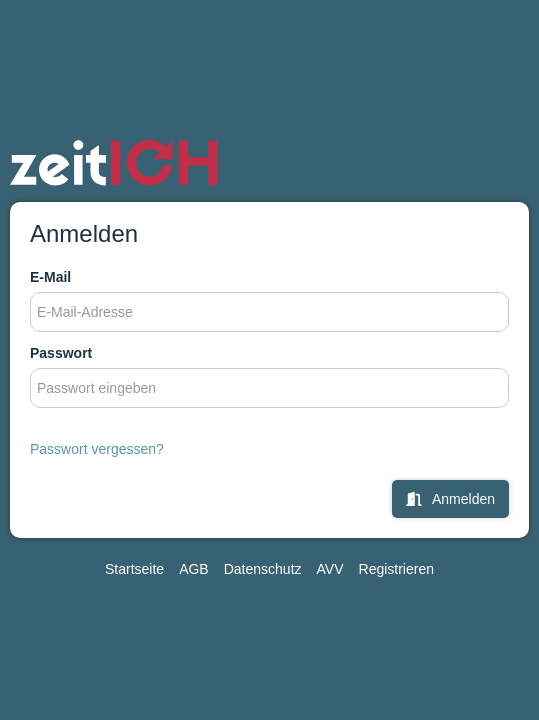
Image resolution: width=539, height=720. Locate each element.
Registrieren (396, 569)
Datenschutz (263, 569)
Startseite (134, 569)
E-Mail (50, 277)
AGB (194, 569)
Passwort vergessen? (97, 449)
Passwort (61, 353)
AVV (330, 569)
